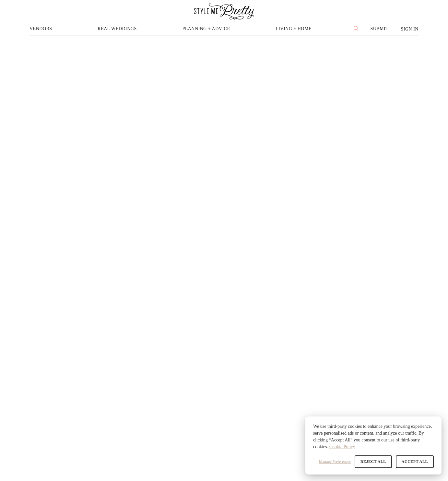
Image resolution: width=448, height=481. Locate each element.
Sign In (410, 29)
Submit (379, 29)
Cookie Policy (342, 447)
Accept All (415, 462)
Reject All (373, 462)
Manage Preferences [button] (335, 462)
